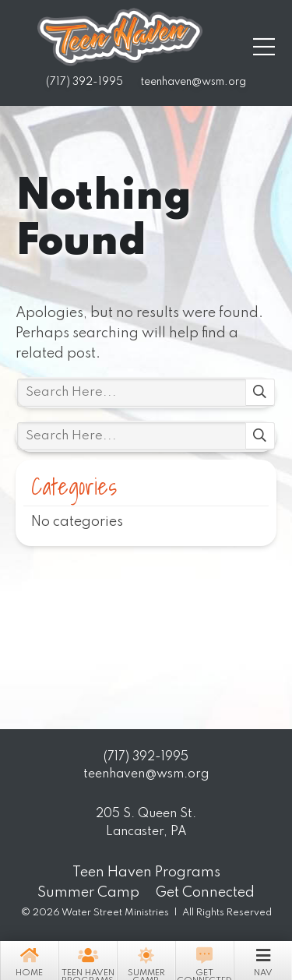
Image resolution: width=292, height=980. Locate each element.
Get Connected (204, 962)
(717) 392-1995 (84, 82)
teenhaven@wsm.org (193, 82)
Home (29, 961)
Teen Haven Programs (88, 962)
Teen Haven (120, 37)
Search (260, 393)
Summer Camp (146, 962)
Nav (263, 961)
